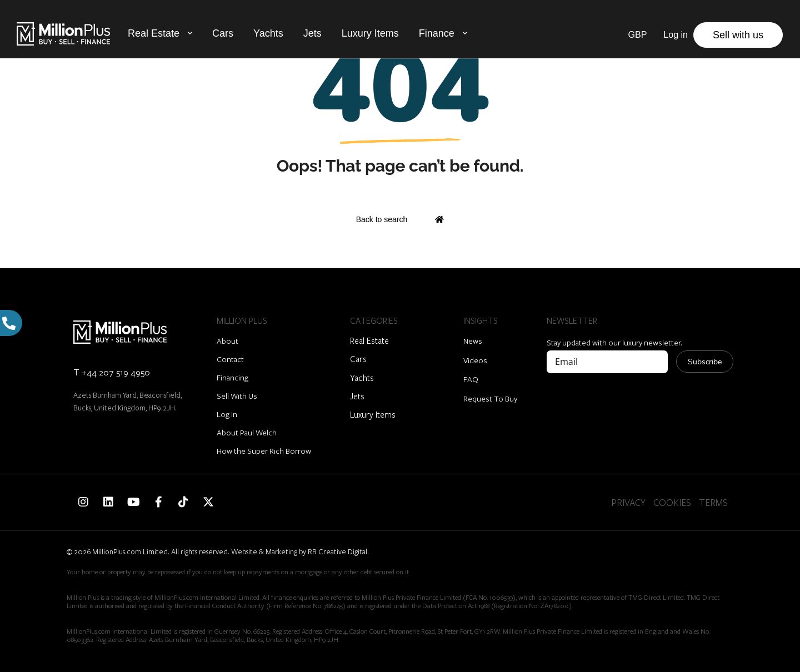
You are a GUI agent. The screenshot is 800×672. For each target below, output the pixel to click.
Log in (227, 414)
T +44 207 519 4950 (112, 372)
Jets (312, 33)
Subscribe (705, 362)
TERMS (713, 502)
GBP (638, 35)
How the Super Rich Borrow (264, 451)
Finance (437, 33)
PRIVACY (628, 502)
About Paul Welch (247, 432)
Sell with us (738, 35)
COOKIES (672, 502)
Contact (230, 359)
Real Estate (154, 33)
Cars (223, 33)
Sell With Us (237, 396)
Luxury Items (370, 33)
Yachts (268, 33)
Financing (232, 377)
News (473, 341)
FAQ (471, 379)
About (227, 341)
